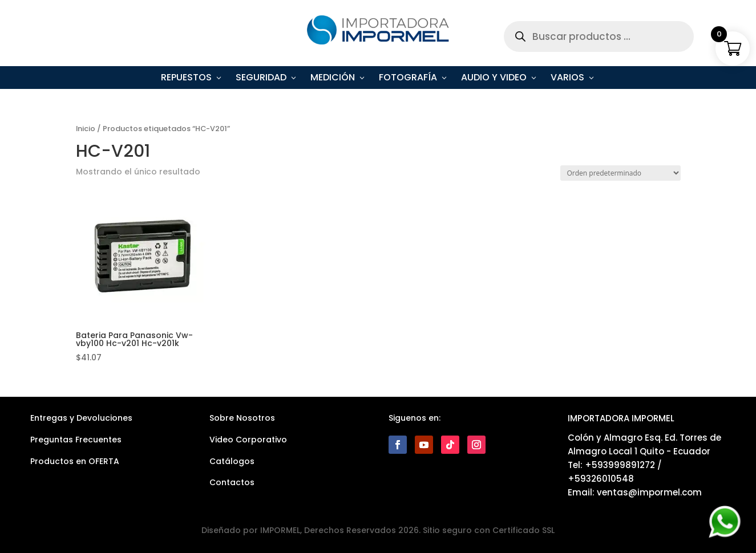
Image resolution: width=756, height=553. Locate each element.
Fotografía (408, 79)
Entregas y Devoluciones (81, 418)
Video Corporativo (248, 440)
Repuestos (186, 79)
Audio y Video (494, 79)
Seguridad (261, 79)
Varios (567, 79)
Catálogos (232, 461)
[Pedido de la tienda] (620, 173)
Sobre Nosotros (242, 418)
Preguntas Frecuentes (76, 440)
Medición (333, 79)
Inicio (86, 129)
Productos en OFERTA (75, 461)
